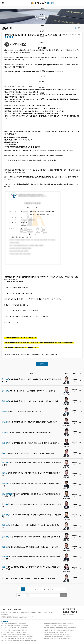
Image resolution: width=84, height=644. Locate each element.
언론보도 (42, 25)
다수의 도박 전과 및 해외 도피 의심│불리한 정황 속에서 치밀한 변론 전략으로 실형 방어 (32, 464)
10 (61, 589)
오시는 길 (42, 31)
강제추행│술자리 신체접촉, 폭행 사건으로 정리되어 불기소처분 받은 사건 (29, 453)
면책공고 (3, 609)
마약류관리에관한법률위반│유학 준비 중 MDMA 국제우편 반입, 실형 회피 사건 (31, 537)
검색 (64, 595)
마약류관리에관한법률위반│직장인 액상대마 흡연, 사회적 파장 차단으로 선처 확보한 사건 (31, 380)
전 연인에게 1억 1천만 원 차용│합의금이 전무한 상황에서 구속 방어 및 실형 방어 (31, 526)
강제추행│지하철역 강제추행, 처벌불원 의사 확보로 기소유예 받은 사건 (29, 391)
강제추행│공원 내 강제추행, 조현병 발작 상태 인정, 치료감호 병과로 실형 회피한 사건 (31, 505)
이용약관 (9, 609)
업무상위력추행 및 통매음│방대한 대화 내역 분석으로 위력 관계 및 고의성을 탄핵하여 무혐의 (31, 568)
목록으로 (42, 364)
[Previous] (19, 589)
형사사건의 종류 (42, 48)
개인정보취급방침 (17, 609)
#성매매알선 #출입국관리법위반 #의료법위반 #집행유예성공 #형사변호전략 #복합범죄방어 (31, 355)
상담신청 (42, 93)
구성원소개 (42, 20)
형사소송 (42, 42)
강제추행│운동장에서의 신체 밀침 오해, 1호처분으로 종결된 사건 (26, 432)
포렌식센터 (42, 82)
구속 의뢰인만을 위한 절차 (42, 65)
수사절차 (42, 54)
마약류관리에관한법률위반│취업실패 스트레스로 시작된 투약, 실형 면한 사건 (31, 443)
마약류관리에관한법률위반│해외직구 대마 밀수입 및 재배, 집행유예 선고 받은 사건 (31, 485)
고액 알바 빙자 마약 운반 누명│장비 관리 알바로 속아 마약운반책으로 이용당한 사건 (31, 474)
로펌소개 (42, 8)
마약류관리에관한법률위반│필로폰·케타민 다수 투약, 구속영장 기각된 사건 (28, 578)
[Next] (65, 589)
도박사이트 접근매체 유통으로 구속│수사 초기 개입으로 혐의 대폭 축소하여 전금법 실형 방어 (31, 558)
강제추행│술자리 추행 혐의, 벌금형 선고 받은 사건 (21, 412)
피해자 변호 (42, 70)
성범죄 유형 (42, 76)
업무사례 (42, 37)
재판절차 (42, 59)
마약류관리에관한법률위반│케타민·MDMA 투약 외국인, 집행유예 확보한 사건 (31, 401)
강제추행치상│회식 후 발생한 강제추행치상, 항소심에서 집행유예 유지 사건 (30, 547)
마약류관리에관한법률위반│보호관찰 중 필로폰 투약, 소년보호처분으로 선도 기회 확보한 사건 (31, 495)
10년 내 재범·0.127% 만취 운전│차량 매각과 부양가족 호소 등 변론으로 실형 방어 (31, 516)
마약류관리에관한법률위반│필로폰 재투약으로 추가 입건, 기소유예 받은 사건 (31, 422)
